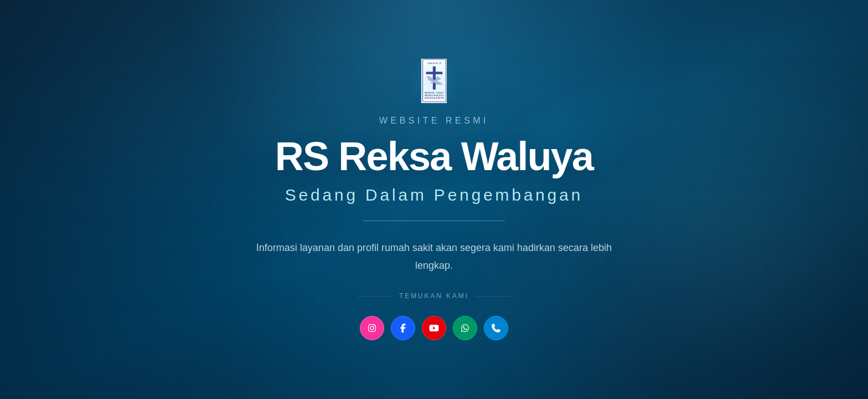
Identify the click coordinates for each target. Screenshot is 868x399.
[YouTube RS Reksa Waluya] (434, 328)
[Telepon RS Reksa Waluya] (496, 328)
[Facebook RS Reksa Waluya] (403, 328)
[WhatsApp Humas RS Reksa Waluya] (465, 328)
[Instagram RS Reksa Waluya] (372, 328)
